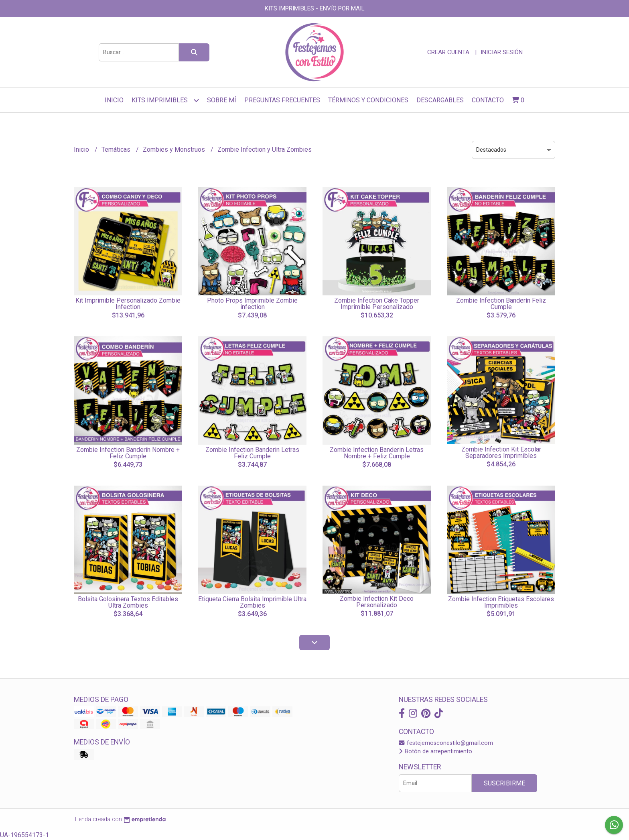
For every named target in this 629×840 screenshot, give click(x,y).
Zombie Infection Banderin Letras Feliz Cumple (252, 453)
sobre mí (222, 100)
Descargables (440, 100)
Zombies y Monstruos (175, 149)
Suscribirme (504, 783)
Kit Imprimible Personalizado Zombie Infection (128, 304)
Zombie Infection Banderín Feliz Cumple (501, 304)
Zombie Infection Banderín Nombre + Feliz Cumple (128, 453)
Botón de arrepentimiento (435, 752)
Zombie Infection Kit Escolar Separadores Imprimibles (501, 453)
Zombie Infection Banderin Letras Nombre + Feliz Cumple (377, 453)
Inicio (114, 100)
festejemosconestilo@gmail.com (446, 743)
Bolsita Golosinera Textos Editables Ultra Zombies (128, 602)
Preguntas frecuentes (282, 100)
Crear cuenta (448, 52)
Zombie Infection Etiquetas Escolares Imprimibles (501, 602)
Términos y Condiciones (368, 100)
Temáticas (117, 149)
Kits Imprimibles (165, 100)
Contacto (488, 100)
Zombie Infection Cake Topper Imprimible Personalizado (377, 304)
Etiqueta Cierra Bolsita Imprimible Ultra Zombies (252, 602)
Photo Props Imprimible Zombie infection (252, 304)
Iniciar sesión (502, 52)
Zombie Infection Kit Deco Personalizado (377, 602)
